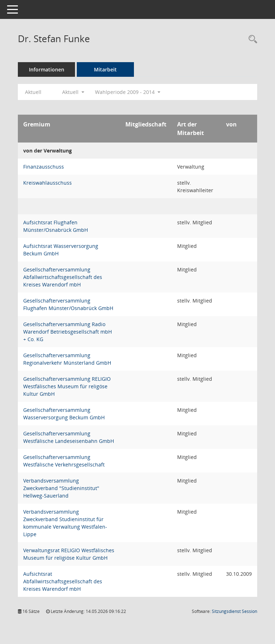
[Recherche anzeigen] (251, 39)
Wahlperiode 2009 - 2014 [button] (128, 92)
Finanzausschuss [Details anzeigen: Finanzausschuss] (44, 167)
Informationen (47, 69)
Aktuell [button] (73, 92)
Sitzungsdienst (234, 611)
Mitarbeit (105, 69)
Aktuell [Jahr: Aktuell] (33, 92)
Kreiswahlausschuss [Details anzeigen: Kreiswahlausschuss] (47, 183)
